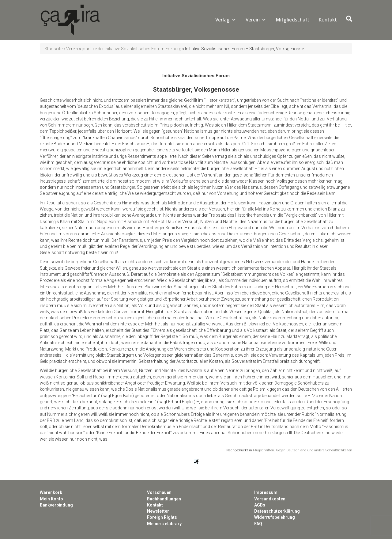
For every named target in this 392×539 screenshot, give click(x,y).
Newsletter (158, 511)
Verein (253, 20)
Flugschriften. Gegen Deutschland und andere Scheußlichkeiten (303, 450)
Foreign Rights (162, 517)
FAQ (258, 524)
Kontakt (328, 20)
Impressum (266, 492)
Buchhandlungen (164, 499)
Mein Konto (51, 499)
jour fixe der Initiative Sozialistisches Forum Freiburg (132, 49)
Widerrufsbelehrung (275, 517)
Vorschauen (159, 492)
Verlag (222, 20)
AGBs (260, 505)
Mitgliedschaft (292, 20)
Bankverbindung (56, 505)
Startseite (53, 49)
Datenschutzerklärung (277, 511)
